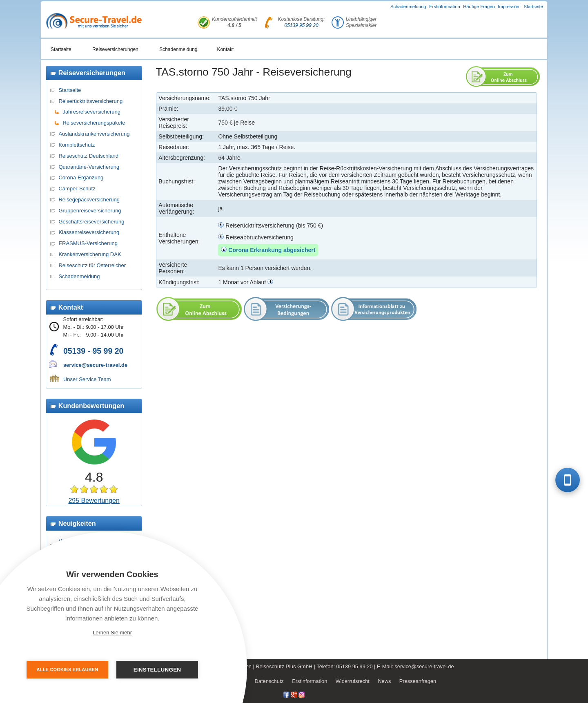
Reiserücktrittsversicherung (90, 101)
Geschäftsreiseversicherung (91, 222)
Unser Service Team (87, 379)
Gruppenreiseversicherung (90, 211)
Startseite (533, 7)
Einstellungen (157, 670)
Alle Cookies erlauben (68, 670)
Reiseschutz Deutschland (88, 156)
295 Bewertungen (94, 501)
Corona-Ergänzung (81, 177)
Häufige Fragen (479, 7)
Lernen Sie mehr (112, 633)
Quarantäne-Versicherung (89, 167)
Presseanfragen (418, 681)
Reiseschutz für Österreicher (92, 265)
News (384, 681)
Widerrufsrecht (353, 681)
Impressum (509, 7)
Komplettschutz (77, 145)
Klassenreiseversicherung (89, 232)
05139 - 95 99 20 (93, 351)
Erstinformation (445, 7)
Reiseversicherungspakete (94, 123)
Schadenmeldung (408, 7)
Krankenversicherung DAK (90, 254)
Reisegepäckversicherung (89, 200)
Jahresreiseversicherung (91, 112)
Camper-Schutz (77, 189)
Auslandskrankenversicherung (94, 134)
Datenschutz (269, 681)
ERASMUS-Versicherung (88, 243)
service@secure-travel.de (95, 365)
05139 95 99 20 (301, 25)
